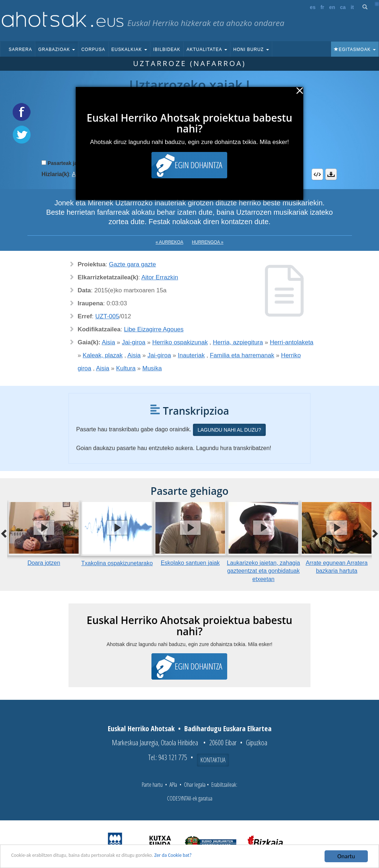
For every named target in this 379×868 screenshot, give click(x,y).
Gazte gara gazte (132, 264)
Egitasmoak (355, 49)
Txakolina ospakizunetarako (117, 563)
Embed (317, 174)
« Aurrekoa (170, 242)
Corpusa (93, 49)
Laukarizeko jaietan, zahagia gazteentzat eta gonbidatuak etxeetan (263, 571)
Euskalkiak (129, 49)
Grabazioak (57, 49)
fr (322, 7)
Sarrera (20, 49)
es (313, 7)
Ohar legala (195, 785)
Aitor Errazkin (160, 277)
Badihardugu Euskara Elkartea (228, 729)
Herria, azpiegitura (238, 342)
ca (343, 7)
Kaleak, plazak (103, 355)
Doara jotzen (44, 563)
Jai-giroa (134, 342)
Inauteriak (191, 355)
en (332, 7)
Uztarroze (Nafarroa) (189, 63)
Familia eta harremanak (242, 355)
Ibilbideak (167, 49)
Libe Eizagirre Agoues (154, 329)
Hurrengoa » (208, 242)
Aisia (108, 342)
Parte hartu (152, 785)
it (352, 7)
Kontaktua (213, 760)
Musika (152, 368)
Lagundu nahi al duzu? (229, 430)
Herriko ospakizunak (180, 342)
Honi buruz (251, 49)
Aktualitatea (207, 49)
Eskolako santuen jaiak (190, 563)
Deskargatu (331, 174)
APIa (173, 785)
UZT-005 (107, 316)
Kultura (126, 368)
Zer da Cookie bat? (211, 857)
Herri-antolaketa (292, 342)
